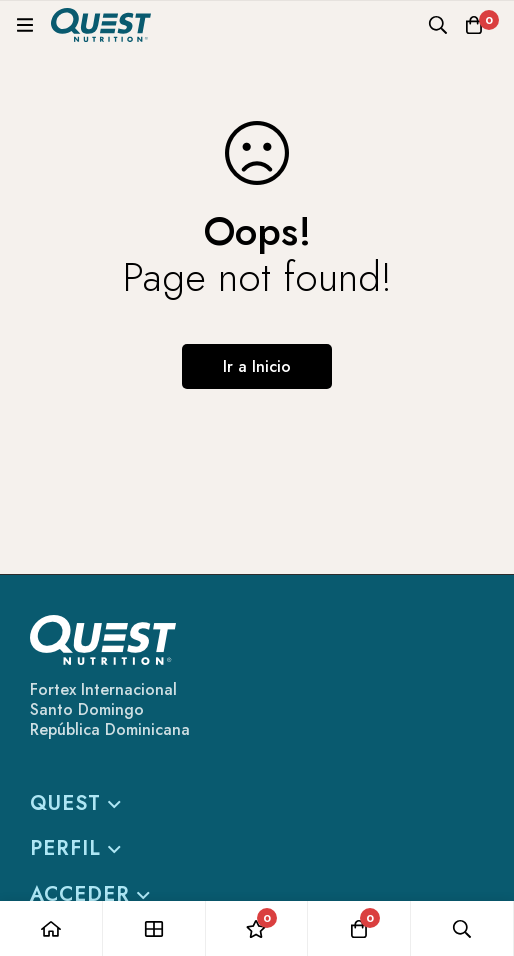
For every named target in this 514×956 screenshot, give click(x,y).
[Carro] (474, 25)
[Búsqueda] (438, 25)
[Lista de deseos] (257, 928)
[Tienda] (154, 928)
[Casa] (51, 928)
